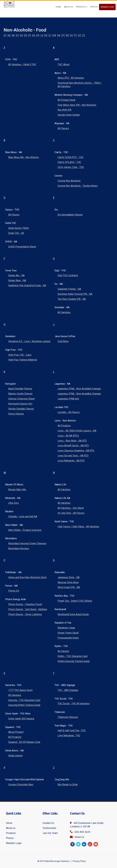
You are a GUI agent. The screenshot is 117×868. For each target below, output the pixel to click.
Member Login (107, 13)
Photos (94, 13)
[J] (42, 36)
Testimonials (49, 828)
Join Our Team (50, 833)
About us (11, 828)
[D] (21, 36)
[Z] (83, 36)
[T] (75, 36)
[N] (59, 36)
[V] (79, 36)
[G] (34, 36)
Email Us (79, 837)
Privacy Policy (79, 861)
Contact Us (48, 823)
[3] (5, 36)
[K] (46, 36)
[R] (67, 36)
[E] (26, 36)
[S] (71, 36)
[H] (38, 36)
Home (58, 13)
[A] (9, 36)
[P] (63, 36)
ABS (7, 12)
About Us (68, 13)
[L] (50, 36)
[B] (13, 36)
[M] (54, 36)
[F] (29, 36)
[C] (17, 36)
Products (82, 13)
